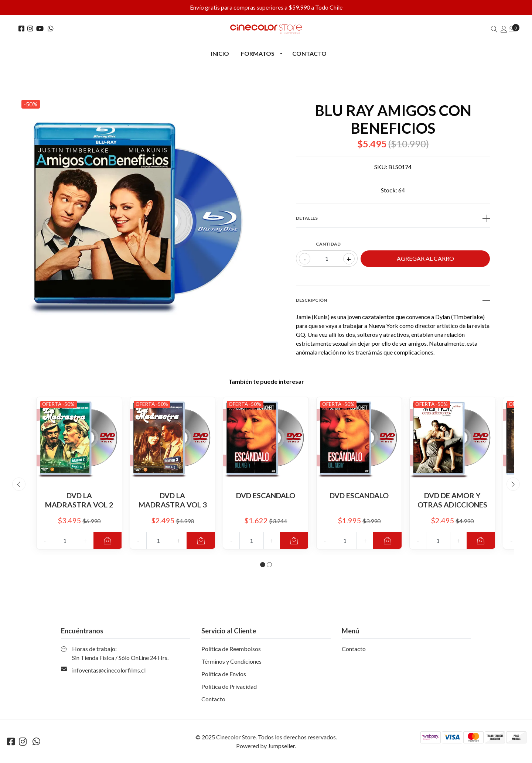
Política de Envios (224, 676)
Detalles (393, 218)
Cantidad (328, 244)
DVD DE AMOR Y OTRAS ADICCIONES (452, 500)
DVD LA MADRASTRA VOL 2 (79, 500)
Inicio (220, 53)
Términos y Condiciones (231, 664)
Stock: (389, 190)
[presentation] (19, 486)
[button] (263, 567)
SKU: (381, 167)
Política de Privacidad (229, 689)
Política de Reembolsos (231, 651)
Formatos (258, 53)
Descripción (393, 300)
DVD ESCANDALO (266, 495)
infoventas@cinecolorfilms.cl (109, 673)
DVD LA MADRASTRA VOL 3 (172, 500)
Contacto (309, 53)
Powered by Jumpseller (265, 748)
